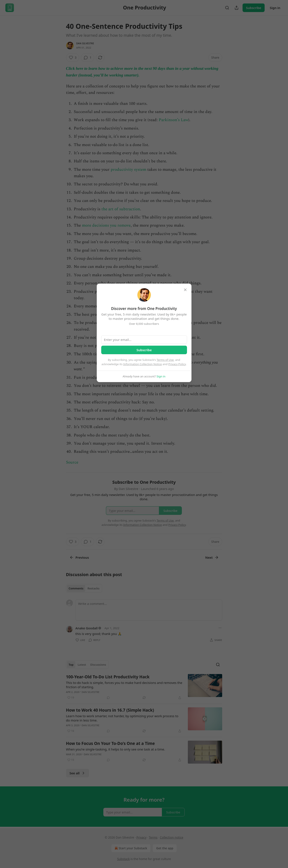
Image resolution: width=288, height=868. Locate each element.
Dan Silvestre (85, 43)
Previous (79, 557)
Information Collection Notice (143, 364)
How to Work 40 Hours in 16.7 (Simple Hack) (110, 710)
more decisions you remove (106, 225)
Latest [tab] (82, 665)
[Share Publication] (237, 8)
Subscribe (254, 8)
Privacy (141, 837)
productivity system (128, 170)
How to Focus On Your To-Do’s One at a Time (110, 743)
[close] (185, 290)
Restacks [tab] (93, 588)
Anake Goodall (87, 628)
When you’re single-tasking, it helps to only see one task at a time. (116, 749)
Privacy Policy (177, 364)
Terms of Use (165, 360)
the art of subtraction (121, 209)
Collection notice (171, 837)
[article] (144, 687)
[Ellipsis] (220, 628)
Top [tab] (71, 665)
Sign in (275, 8)
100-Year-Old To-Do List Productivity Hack (108, 677)
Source (72, 462)
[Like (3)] (73, 58)
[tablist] (84, 588)
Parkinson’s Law (173, 120)
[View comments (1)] (87, 58)
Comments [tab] (76, 588)
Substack (123, 859)
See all (78, 773)
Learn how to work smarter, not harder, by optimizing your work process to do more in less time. (122, 718)
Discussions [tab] (98, 665)
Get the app (165, 848)
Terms (153, 837)
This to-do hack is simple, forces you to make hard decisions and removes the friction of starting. (124, 685)
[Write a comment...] (149, 610)
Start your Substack (130, 848)
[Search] (227, 8)
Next (212, 557)
